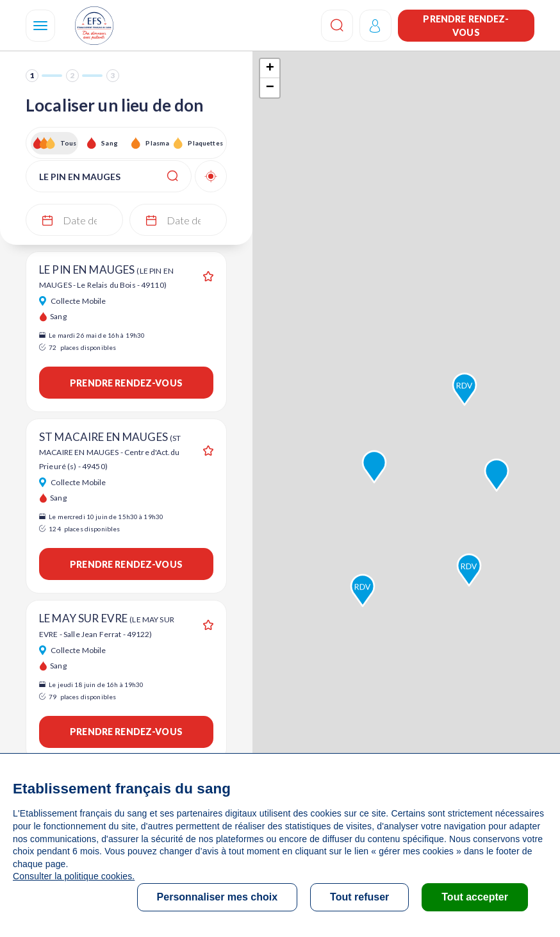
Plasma (157, 143)
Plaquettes (205, 143)
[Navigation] (40, 26)
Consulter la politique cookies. (74, 876)
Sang (110, 143)
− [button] (270, 88)
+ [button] (270, 69)
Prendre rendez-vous (466, 26)
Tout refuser (359, 897)
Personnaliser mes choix (218, 897)
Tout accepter (475, 897)
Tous (69, 143)
